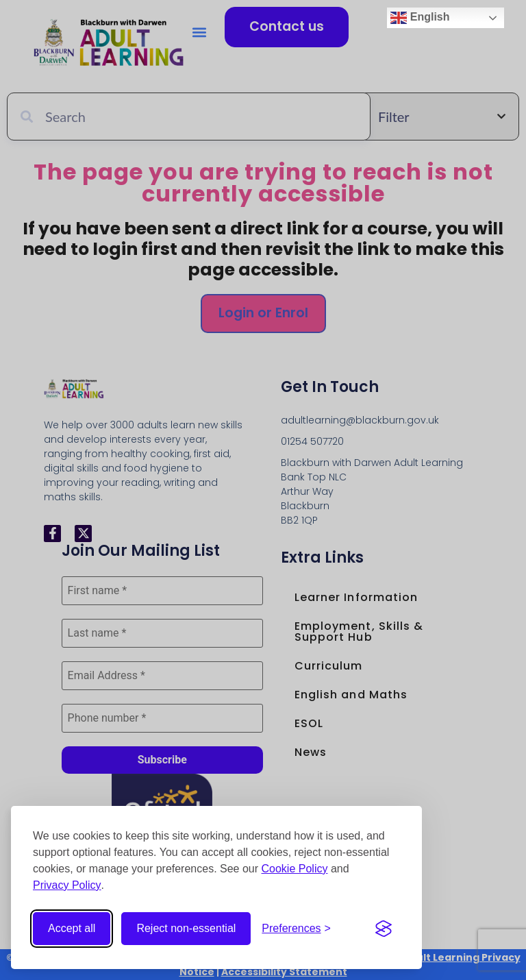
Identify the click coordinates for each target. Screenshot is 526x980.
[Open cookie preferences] (296, 929)
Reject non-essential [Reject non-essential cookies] (186, 928)
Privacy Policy (67, 885)
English (420, 18)
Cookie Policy (295, 869)
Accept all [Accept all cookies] (72, 928)
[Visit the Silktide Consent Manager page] (384, 929)
